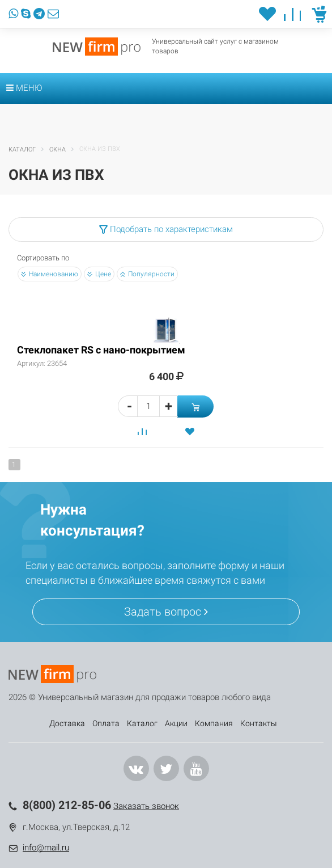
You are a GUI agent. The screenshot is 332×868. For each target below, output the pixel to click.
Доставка (67, 723)
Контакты (259, 723)
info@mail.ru (46, 848)
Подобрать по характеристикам (166, 229)
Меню (24, 88)
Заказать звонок (146, 806)
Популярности (147, 274)
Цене (99, 274)
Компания (214, 723)
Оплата (106, 723)
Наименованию (50, 274)
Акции (176, 723)
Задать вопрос (166, 612)
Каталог (142, 723)
